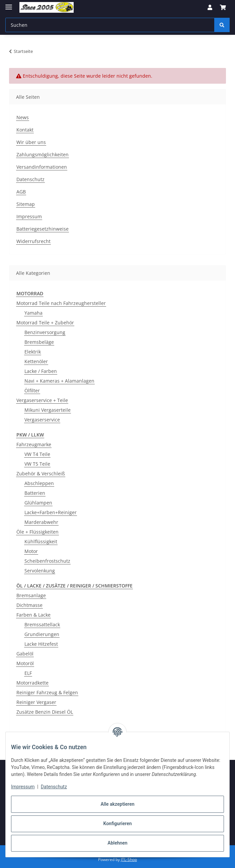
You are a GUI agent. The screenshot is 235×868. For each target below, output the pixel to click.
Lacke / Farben (41, 371)
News (23, 117)
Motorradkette (32, 683)
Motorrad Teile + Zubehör (45, 323)
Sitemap (26, 204)
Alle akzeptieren (117, 804)
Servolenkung (40, 571)
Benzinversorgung (45, 332)
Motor (31, 551)
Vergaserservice (42, 420)
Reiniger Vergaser (36, 702)
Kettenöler (36, 361)
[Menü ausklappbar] (9, 4)
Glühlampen (38, 503)
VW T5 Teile (37, 464)
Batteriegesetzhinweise (43, 229)
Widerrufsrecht (33, 241)
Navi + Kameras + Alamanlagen (59, 381)
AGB (21, 192)
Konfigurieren (117, 823)
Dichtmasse (29, 605)
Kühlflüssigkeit (41, 541)
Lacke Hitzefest (41, 644)
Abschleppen (39, 483)
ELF (28, 673)
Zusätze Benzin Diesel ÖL (45, 712)
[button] (210, 7)
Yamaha (33, 313)
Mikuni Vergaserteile (48, 410)
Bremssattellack (42, 624)
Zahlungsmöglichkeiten (43, 154)
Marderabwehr (41, 522)
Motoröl (25, 663)
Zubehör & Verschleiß (41, 474)
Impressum (23, 787)
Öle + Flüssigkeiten (37, 532)
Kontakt (25, 130)
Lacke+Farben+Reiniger (51, 512)
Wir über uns (31, 142)
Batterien (35, 493)
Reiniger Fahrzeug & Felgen (47, 692)
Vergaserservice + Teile (42, 400)
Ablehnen (117, 843)
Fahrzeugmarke (34, 444)
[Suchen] (222, 25)
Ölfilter (32, 390)
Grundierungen (42, 634)
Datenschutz (54, 787)
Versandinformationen (42, 167)
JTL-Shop (129, 859)
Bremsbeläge (39, 342)
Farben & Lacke (33, 615)
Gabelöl (25, 654)
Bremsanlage (31, 595)
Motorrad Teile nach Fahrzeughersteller (61, 303)
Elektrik (33, 352)
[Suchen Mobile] (110, 25)
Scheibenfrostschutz (47, 561)
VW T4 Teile (37, 454)
